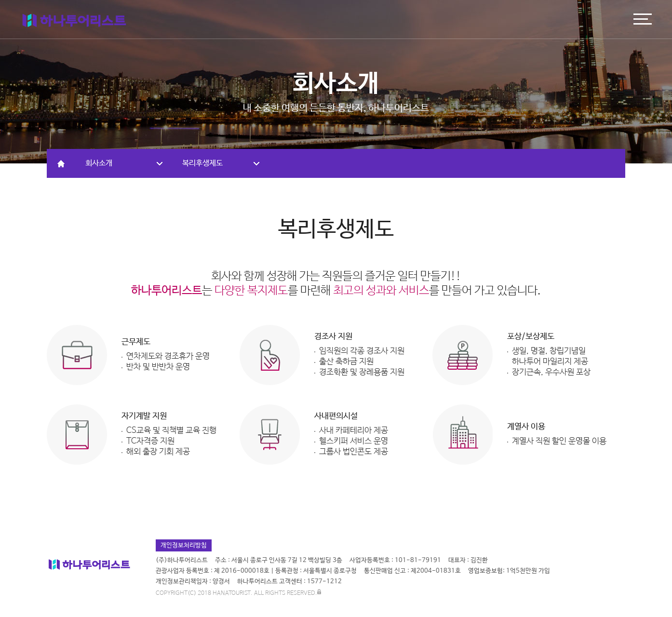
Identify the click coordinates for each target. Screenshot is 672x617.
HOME (61, 163)
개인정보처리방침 (184, 545)
